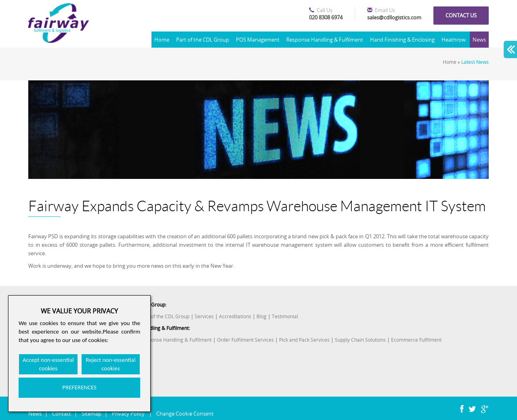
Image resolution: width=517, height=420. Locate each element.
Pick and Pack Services (304, 340)
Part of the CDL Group (203, 40)
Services (204, 316)
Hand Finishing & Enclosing (402, 40)
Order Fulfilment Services (245, 340)
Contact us (461, 15)
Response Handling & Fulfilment (325, 40)
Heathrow (454, 40)
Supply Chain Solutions (360, 340)
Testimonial (285, 316)
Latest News (475, 62)
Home (162, 40)
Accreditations (235, 316)
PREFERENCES (79, 387)
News (479, 40)
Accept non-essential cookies (48, 364)
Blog (262, 316)
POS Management (258, 40)
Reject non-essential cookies (111, 364)
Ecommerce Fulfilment (416, 340)
